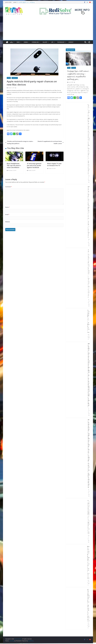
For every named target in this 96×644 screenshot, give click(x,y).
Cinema (26, 42)
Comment (9, 187)
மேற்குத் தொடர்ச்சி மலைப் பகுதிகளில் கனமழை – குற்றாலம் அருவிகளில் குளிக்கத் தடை (78, 75)
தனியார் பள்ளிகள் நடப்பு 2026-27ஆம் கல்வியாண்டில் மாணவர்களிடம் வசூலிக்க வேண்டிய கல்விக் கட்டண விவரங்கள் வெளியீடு (89, 139)
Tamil (69, 68)
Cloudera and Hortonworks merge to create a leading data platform (19, 142)
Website (8, 222)
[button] (13, 42)
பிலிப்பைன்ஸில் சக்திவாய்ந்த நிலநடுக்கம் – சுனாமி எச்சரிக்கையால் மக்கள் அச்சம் (89, 274)
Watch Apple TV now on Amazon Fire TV (54, 164)
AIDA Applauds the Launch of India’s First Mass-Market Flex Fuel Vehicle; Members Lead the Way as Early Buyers (89, 375)
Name (7, 207)
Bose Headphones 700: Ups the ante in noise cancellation (14, 165)
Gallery (45, 42)
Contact (71, 42)
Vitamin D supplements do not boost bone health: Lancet (51, 142)
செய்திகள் (74, 68)
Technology (61, 42)
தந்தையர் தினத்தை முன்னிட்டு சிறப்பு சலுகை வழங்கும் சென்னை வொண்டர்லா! (88, 605)
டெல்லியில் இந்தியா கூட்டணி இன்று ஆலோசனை (88, 321)
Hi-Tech (9, 78)
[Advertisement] (48, 29)
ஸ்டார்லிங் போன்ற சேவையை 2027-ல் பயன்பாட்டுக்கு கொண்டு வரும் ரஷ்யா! (89, 517)
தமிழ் (11, 42)
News (18, 42)
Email (7, 214)
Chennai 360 (35, 42)
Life (52, 42)
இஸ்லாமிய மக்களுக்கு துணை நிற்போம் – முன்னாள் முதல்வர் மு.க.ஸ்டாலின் (88, 562)
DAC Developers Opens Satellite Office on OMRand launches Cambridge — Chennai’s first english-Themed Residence (89, 454)
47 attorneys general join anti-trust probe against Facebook (34, 165)
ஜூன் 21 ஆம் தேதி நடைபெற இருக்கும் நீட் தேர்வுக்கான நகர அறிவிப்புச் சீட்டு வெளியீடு (89, 212)
